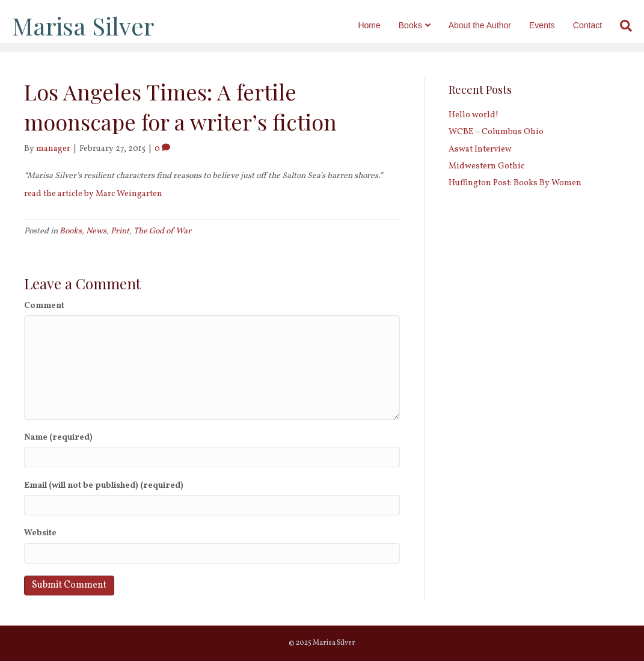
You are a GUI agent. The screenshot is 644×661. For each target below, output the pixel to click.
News (96, 231)
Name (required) (58, 438)
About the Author (483, 25)
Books (413, 25)
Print (120, 231)
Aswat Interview (480, 149)
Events (545, 25)
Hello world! (474, 115)
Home (372, 25)
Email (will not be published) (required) (104, 486)
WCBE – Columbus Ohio (496, 132)
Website (40, 533)
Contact (590, 25)
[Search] (624, 26)
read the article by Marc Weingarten (93, 194)
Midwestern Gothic (486, 166)
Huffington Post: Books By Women (515, 183)
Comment (44, 306)
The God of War (162, 231)
